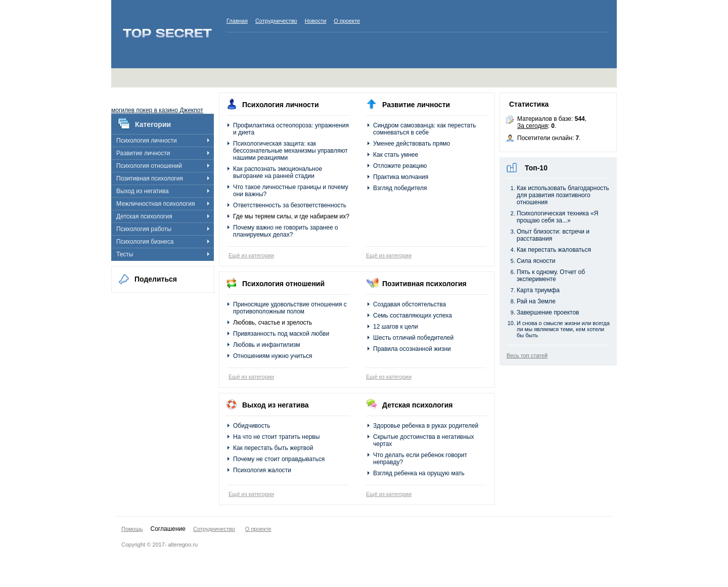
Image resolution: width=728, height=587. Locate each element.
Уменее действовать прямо (412, 144)
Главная (237, 21)
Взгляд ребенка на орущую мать (419, 473)
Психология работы (144, 229)
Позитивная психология (150, 178)
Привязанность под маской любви (281, 334)
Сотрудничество (276, 21)
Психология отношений (149, 166)
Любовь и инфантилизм (267, 345)
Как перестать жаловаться (554, 250)
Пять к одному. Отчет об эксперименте (551, 276)
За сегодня (533, 126)
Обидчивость (252, 426)
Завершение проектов (548, 312)
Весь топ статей (527, 355)
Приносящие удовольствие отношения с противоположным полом (290, 308)
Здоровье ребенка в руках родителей (426, 426)
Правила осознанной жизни (412, 349)
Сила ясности (536, 261)
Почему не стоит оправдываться (279, 459)
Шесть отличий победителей (413, 338)
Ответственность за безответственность (290, 205)
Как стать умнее (396, 155)
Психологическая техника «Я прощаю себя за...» (557, 217)
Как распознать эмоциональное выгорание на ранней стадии (278, 172)
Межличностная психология (155, 204)
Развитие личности (143, 153)
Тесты (125, 254)
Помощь (132, 529)
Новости (316, 21)
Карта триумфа (538, 290)
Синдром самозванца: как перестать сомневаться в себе (424, 129)
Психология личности (147, 141)
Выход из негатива (143, 191)
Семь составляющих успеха (413, 315)
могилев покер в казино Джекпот (157, 110)
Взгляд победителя (400, 188)
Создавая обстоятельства (409, 304)
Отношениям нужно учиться (272, 356)
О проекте (347, 21)
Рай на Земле (536, 301)
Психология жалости (262, 470)
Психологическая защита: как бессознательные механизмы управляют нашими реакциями (290, 151)
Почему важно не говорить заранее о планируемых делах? (286, 231)
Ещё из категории (251, 255)
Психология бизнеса (145, 242)
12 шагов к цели (396, 327)
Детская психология (144, 216)
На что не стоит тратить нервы (276, 437)
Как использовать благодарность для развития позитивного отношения (563, 195)
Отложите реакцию (400, 166)
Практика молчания (401, 177)
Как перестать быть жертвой (273, 448)
